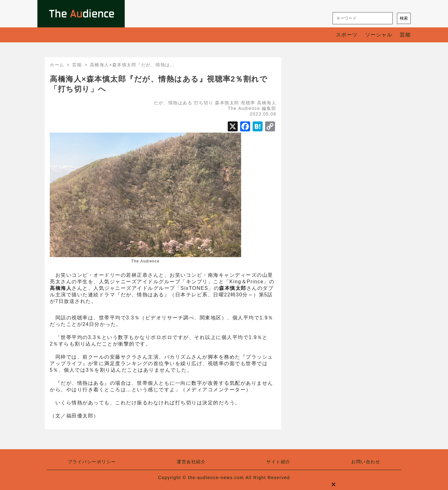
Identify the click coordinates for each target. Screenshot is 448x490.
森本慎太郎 (227, 103)
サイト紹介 (278, 462)
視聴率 (248, 103)
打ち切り (204, 103)
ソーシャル (379, 35)
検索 (404, 18)
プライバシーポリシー (92, 462)
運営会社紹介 (191, 462)
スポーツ (347, 35)
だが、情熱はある (173, 103)
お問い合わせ (366, 462)
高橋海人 (267, 103)
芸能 (405, 35)
